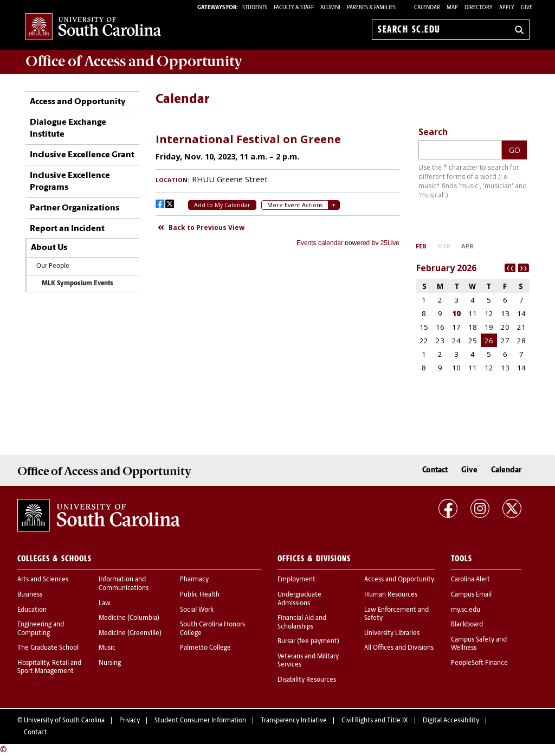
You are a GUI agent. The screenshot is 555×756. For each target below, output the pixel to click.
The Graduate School (48, 648)
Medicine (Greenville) (130, 633)
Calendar (427, 8)
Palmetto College (205, 648)
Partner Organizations (75, 208)
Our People (53, 266)
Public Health (200, 595)
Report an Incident (67, 229)
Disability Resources (307, 680)
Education (32, 610)
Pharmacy (194, 580)
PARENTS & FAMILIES (371, 8)
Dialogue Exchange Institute (68, 129)
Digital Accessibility (451, 721)
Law (105, 604)
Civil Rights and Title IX (375, 721)
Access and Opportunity (78, 102)
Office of (134, 61)
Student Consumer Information (200, 721)
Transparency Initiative (294, 721)
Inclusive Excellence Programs (70, 182)
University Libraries (392, 633)
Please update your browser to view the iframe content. (277, 185)
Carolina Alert (470, 580)
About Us (49, 248)
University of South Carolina (64, 721)
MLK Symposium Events (78, 284)
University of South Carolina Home (93, 27)
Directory (479, 8)
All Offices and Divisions (399, 648)
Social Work (197, 610)
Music (107, 648)
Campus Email (471, 595)
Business (30, 595)
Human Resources (391, 595)
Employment (296, 580)
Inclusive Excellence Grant (82, 155)
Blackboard (467, 625)
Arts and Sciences (43, 580)
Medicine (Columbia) (129, 618)
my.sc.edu (466, 610)
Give (527, 8)
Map (452, 8)
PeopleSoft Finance (479, 663)
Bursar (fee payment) (308, 642)
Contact (435, 470)
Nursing (110, 663)
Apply (507, 8)
